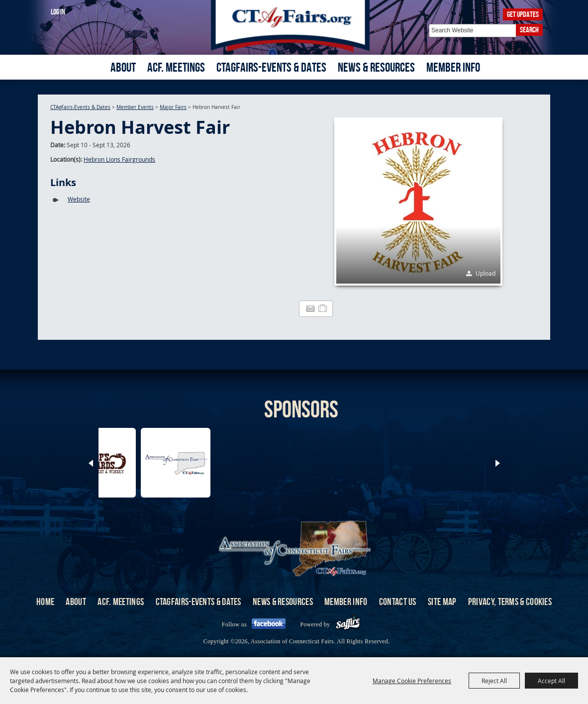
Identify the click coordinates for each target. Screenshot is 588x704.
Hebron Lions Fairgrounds (119, 159)
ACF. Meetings (176, 67)
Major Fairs (173, 107)
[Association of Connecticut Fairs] (294, 26)
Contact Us (398, 602)
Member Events (135, 107)
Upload (486, 273)
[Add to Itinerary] (323, 308)
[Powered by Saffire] (348, 624)
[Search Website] (472, 31)
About (123, 67)
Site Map (442, 602)
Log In (58, 12)
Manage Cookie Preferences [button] (412, 681)
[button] (418, 201)
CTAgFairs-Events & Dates (271, 67)
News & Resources (376, 67)
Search (529, 30)
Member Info (453, 67)
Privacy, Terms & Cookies (510, 602)
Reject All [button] (494, 681)
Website (79, 199)
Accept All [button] (551, 681)
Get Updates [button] (523, 14)
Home (45, 602)
